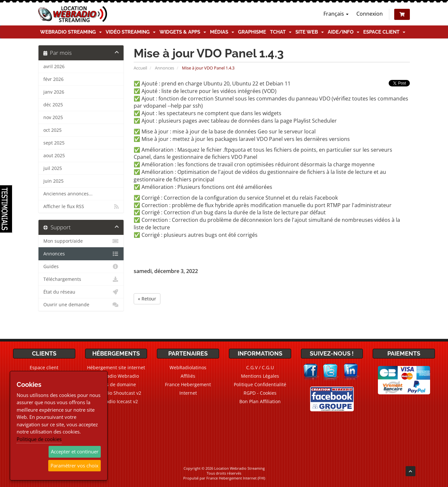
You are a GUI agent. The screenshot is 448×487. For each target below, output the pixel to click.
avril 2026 (54, 67)
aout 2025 (54, 156)
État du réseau (81, 292)
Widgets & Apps (183, 32)
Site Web (310, 32)
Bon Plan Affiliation (260, 401)
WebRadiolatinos (188, 367)
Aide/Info (343, 32)
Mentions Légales (260, 376)
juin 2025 (53, 181)
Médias (222, 32)
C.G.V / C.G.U (260, 367)
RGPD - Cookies (260, 393)
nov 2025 (53, 117)
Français (336, 14)
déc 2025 (53, 105)
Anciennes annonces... (68, 194)
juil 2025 (53, 168)
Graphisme (252, 32)
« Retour (147, 299)
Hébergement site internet (116, 367)
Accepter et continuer (75, 451)
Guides (81, 266)
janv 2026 (54, 92)
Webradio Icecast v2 (116, 401)
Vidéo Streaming (131, 32)
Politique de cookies (39, 439)
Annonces (164, 68)
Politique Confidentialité (260, 384)
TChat (281, 32)
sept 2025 (54, 143)
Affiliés (188, 376)
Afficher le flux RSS (81, 206)
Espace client (384, 32)
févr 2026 (53, 79)
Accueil (140, 68)
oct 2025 (52, 130)
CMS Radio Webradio (116, 376)
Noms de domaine (116, 384)
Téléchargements (81, 279)
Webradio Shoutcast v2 (116, 393)
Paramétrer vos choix (75, 465)
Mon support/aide (81, 241)
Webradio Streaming (71, 32)
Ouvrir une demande (81, 305)
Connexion (370, 14)
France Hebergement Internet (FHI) (236, 478)
